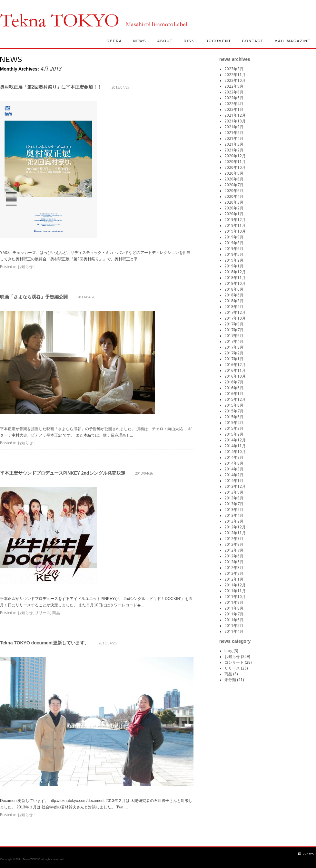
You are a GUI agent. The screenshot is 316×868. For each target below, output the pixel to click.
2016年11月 (235, 371)
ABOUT (165, 41)
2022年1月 (234, 110)
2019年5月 (234, 255)
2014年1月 (234, 481)
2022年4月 (234, 104)
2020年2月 (234, 208)
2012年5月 (234, 562)
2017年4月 (234, 342)
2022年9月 (234, 86)
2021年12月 (235, 115)
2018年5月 (234, 295)
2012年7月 (234, 550)
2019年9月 (234, 237)
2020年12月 (235, 156)
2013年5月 (234, 510)
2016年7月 (234, 382)
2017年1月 (234, 359)
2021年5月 (234, 133)
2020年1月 (234, 214)
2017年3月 (234, 347)
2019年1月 (234, 266)
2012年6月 (234, 556)
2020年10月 (235, 168)
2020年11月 (235, 162)
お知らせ (25, 267)
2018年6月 (234, 289)
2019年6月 (234, 249)
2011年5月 (234, 626)
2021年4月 (234, 139)
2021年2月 (234, 150)
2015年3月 (234, 429)
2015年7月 (234, 411)
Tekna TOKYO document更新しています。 (44, 643)
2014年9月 (234, 458)
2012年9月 (234, 539)
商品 (56, 613)
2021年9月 (234, 127)
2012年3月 (234, 568)
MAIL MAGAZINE (292, 41)
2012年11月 (235, 533)
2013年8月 (234, 498)
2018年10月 (235, 284)
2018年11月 (235, 278)
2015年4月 (234, 423)
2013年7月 (234, 504)
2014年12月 (235, 440)
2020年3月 (234, 202)
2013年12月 (235, 487)
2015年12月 (235, 400)
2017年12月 (235, 313)
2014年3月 (234, 469)
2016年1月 (234, 394)
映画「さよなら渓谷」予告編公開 (34, 297)
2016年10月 (235, 376)
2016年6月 (234, 388)
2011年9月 (234, 603)
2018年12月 (235, 272)
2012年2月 (234, 574)
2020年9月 (234, 173)
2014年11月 (235, 446)
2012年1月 (234, 579)
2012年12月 (235, 527)
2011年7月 (234, 614)
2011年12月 (235, 585)
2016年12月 (235, 365)
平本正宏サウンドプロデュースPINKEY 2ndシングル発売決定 (63, 473)
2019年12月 (235, 220)
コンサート (234, 662)
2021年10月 (235, 121)
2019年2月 (234, 260)
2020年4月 (234, 197)
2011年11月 (235, 591)
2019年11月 (235, 226)
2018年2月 (234, 307)
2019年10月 (235, 231)
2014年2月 (234, 475)
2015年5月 (234, 417)
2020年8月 (234, 179)
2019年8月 (234, 243)
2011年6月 (234, 620)
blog (228, 651)
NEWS (140, 41)
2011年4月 (234, 632)
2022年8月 (234, 92)
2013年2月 (234, 521)
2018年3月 (234, 301)
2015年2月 (234, 434)
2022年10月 (235, 81)
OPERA (114, 41)
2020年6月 (234, 191)
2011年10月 (235, 597)
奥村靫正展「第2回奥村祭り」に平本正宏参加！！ (51, 87)
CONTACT (253, 41)
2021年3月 (234, 144)
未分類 (230, 680)
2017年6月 (234, 336)
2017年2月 (234, 353)
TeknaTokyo (59, 20)
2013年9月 (234, 492)
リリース (43, 613)
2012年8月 (234, 545)
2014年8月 (234, 463)
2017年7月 (234, 330)
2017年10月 (235, 318)
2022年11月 (235, 75)
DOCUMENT (218, 41)
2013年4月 (234, 516)
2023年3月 (234, 69)
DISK (189, 41)
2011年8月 (234, 608)
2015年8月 (234, 405)
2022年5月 (234, 98)
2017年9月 (234, 324)
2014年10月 (235, 452)
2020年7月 (234, 185)
